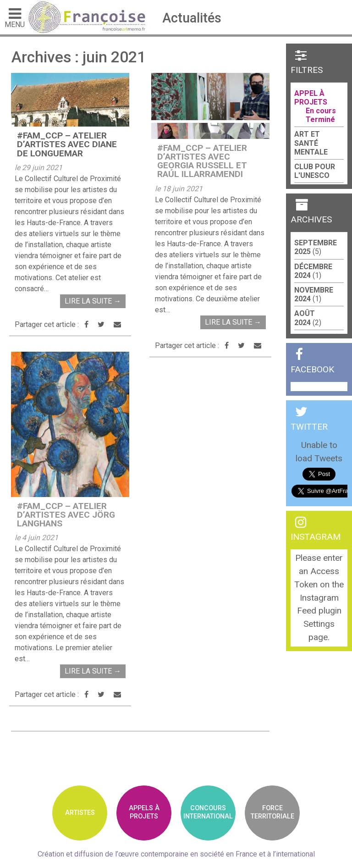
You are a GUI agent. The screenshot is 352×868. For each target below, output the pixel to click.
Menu (15, 17)
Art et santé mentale (311, 143)
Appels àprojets (144, 812)
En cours (321, 111)
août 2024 (305, 318)
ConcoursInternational (208, 812)
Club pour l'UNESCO (315, 171)
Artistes (80, 813)
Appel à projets (311, 98)
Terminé (320, 119)
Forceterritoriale (272, 812)
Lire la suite (93, 301)
